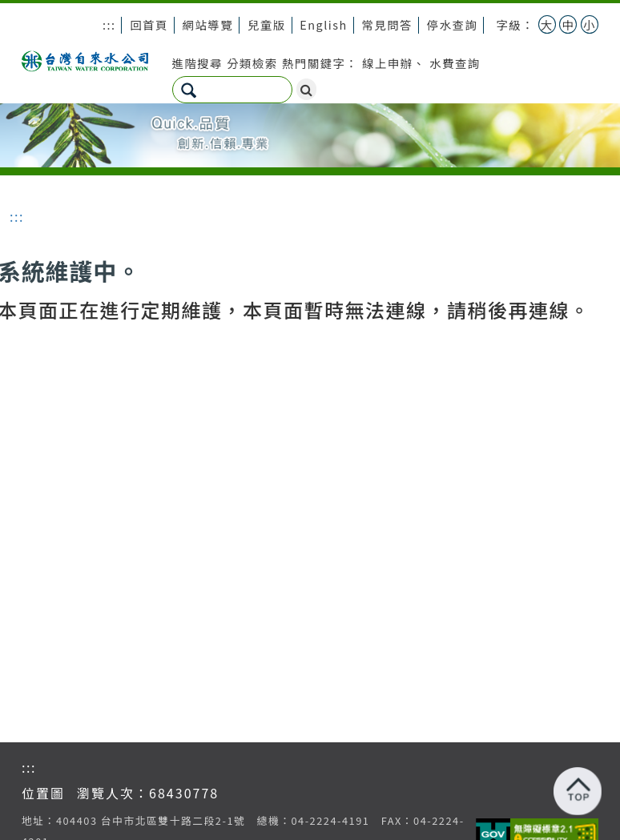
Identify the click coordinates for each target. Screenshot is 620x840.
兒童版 (267, 24)
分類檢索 (252, 63)
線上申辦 (388, 63)
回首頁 (149, 24)
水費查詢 (455, 63)
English (323, 24)
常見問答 (387, 24)
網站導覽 (208, 24)
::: (109, 24)
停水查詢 (453, 24)
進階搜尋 (198, 63)
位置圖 (43, 793)
